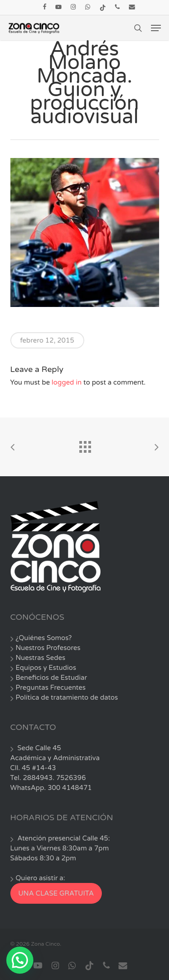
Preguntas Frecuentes (51, 687)
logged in (67, 382)
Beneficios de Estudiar (52, 678)
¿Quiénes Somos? (44, 638)
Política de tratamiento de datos (67, 697)
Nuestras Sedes (41, 658)
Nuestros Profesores (48, 648)
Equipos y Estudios (46, 668)
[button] (156, 28)
